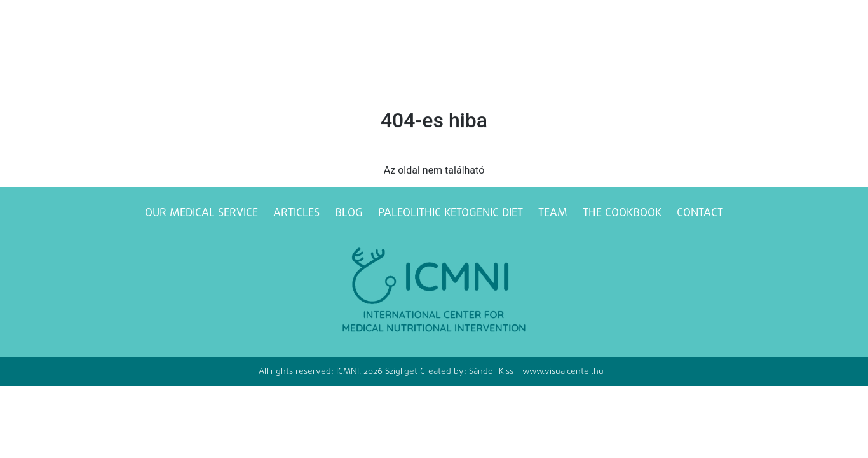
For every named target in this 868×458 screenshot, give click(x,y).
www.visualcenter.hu (563, 372)
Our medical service (201, 213)
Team (553, 213)
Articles (296, 213)
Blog (349, 213)
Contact (700, 213)
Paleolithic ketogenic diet (451, 213)
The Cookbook (622, 213)
